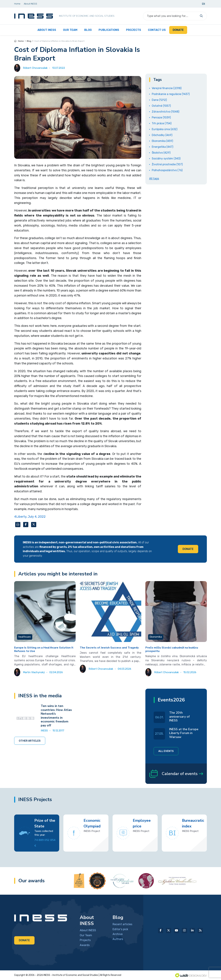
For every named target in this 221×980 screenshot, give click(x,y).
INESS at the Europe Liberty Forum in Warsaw (184, 733)
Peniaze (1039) (161, 117)
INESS (44, 731)
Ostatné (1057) (161, 106)
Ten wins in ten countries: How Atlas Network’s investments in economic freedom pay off (56, 716)
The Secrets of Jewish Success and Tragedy (109, 648)
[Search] (171, 16)
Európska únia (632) (165, 129)
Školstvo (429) (161, 153)
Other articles (30, 741)
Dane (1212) (159, 100)
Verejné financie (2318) (167, 88)
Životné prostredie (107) (167, 164)
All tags (154, 179)
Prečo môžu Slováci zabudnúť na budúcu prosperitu (172, 649)
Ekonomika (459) (162, 141)
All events (166, 751)
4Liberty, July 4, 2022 (30, 517)
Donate (188, 549)
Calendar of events (176, 774)
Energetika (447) (162, 147)
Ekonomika (156, 637)
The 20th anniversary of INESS (179, 717)
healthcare (25, 637)
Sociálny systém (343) (166, 159)
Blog (29, 41)
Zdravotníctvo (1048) (165, 112)
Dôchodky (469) (162, 135)
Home (19, 41)
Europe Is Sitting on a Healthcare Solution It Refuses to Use (44, 649)
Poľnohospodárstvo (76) (167, 170)
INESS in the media (40, 696)
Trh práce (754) (162, 123)
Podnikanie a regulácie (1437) (171, 94)
